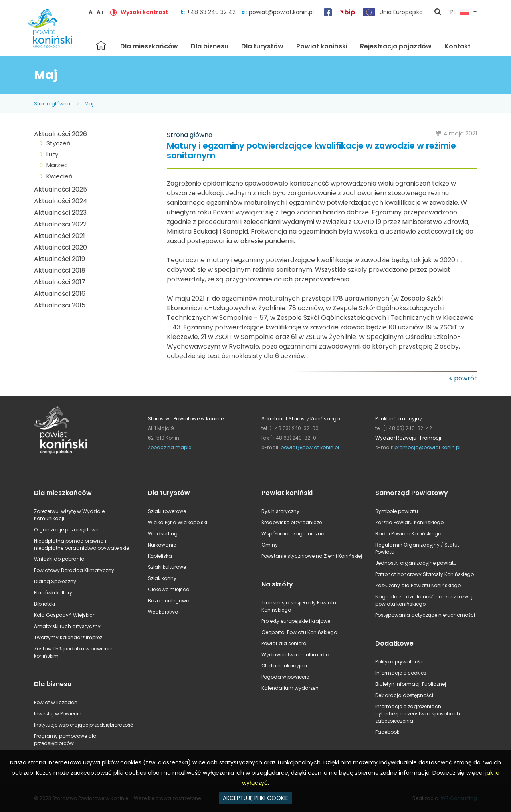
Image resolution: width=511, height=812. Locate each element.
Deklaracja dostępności (404, 695)
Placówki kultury (53, 593)
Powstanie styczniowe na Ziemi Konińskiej (312, 556)
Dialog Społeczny (55, 581)
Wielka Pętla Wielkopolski (177, 522)
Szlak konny (162, 578)
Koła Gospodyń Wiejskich (65, 615)
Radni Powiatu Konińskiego (408, 534)
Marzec (57, 165)
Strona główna (101, 45)
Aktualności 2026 (60, 134)
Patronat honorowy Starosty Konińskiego (425, 574)
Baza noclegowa (169, 601)
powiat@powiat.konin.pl (281, 12)
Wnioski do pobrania (59, 559)
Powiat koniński (322, 46)
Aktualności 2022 (60, 224)
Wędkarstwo (163, 612)
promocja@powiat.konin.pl (427, 447)
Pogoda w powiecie (285, 677)
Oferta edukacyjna (284, 666)
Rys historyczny (280, 511)
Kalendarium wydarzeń (290, 688)
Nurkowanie (162, 545)
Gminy (270, 545)
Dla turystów (262, 46)
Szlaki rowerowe (167, 511)
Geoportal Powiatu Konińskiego (299, 632)
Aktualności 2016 (60, 294)
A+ (100, 12)
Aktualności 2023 (60, 213)
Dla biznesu (210, 46)
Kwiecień (59, 176)
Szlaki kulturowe (167, 567)
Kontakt (458, 46)
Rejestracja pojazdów (396, 46)
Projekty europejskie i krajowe (296, 621)
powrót (465, 378)
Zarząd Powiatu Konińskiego (409, 522)
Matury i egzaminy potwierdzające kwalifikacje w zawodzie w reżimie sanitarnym (311, 151)
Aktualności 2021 (59, 236)
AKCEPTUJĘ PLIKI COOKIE (255, 798)
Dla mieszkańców (149, 46)
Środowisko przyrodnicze (292, 522)
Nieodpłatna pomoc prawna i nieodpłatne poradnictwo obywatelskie (81, 544)
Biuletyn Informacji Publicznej (411, 684)
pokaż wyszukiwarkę (438, 12)
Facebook (387, 732)
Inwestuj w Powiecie (57, 714)
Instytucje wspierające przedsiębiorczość (83, 725)
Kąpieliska (160, 556)
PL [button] (460, 12)
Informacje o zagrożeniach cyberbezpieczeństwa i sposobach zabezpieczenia (418, 714)
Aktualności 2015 (60, 305)
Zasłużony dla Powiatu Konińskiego (418, 585)
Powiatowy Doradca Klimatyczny (74, 570)
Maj (89, 104)
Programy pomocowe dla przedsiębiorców (65, 740)
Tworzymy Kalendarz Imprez (68, 637)
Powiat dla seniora (284, 643)
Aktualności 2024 (61, 201)
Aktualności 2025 (60, 189)
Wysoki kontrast (145, 12)
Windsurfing (163, 534)
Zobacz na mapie (169, 447)
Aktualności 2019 (59, 259)
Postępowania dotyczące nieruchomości (425, 615)
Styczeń (58, 143)
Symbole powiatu (397, 511)
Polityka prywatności (400, 662)
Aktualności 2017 (60, 282)
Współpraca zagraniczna (293, 534)
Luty (52, 154)
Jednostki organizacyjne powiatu (416, 563)
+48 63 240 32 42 (212, 12)
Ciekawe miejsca (169, 589)
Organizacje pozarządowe (66, 530)
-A (89, 12)
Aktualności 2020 (60, 247)
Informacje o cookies (401, 673)
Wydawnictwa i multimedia (295, 655)
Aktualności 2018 (60, 270)
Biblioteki (45, 604)
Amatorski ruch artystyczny (67, 626)
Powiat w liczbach (56, 702)
